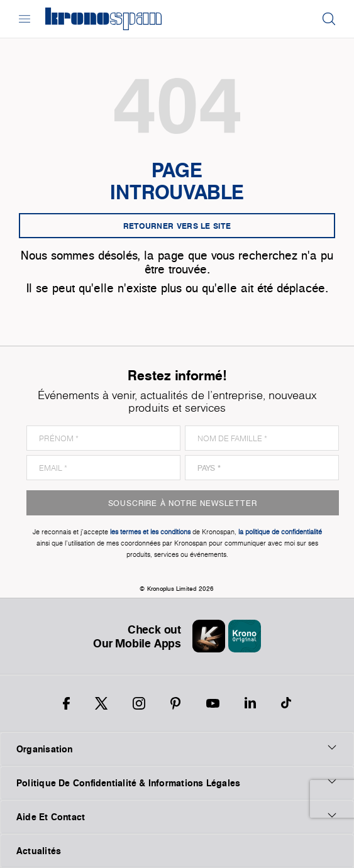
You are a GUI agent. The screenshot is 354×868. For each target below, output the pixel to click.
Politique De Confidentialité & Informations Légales (177, 783)
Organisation (177, 749)
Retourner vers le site (177, 226)
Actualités (39, 851)
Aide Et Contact (177, 816)
